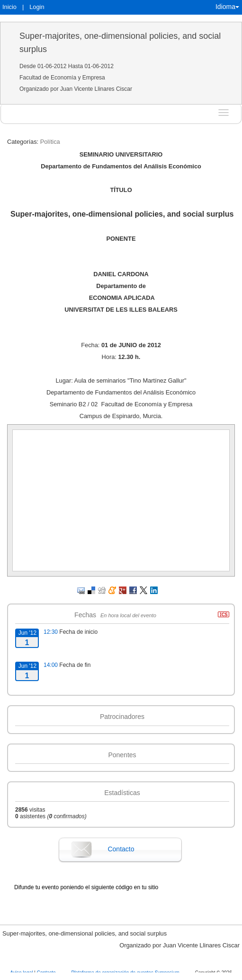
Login (37, 7)
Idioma (227, 7)
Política (50, 142)
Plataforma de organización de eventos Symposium (126, 973)
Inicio (9, 7)
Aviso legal (22, 973)
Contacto (121, 849)
